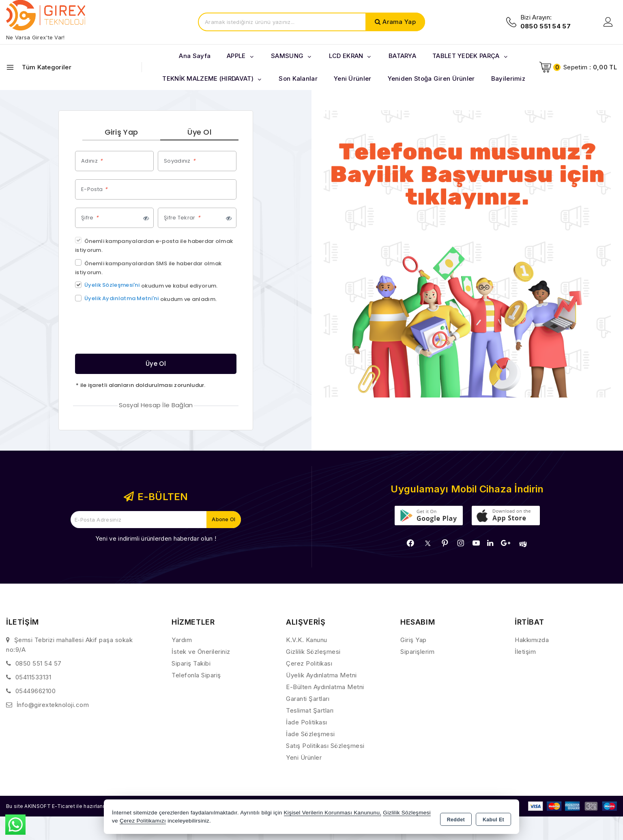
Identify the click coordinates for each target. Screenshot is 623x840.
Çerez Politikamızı (143, 822)
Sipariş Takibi (191, 664)
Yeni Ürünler (304, 758)
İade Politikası (307, 723)
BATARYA (402, 56)
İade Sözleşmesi (310, 735)
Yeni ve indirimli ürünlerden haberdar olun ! (156, 539)
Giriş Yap (121, 132)
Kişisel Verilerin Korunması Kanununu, (333, 813)
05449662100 (36, 692)
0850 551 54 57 (39, 664)
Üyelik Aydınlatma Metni (321, 676)
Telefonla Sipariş (196, 676)
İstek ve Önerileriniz (201, 652)
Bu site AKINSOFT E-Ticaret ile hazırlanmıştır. (71, 807)
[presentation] (137, 331)
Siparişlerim (417, 652)
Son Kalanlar (298, 78)
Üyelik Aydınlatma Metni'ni (121, 299)
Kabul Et (493, 818)
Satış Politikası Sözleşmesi (325, 747)
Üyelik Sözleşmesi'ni (112, 286)
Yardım (182, 641)
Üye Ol (199, 132)
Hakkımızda (532, 641)
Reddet (456, 818)
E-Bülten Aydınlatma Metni (325, 688)
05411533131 (33, 678)
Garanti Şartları (308, 699)
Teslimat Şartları (310, 711)
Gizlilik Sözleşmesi (313, 652)
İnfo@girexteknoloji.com (53, 706)
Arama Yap (399, 22)
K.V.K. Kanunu (307, 641)
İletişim (525, 652)
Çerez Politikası (309, 664)
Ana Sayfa (195, 56)
